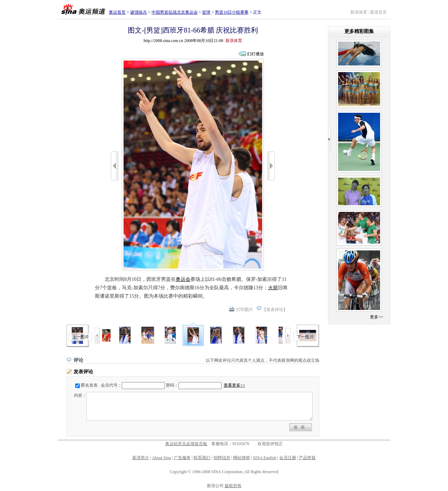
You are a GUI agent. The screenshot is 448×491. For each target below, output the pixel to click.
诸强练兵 (139, 12)
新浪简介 (141, 458)
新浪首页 (378, 12)
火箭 (273, 288)
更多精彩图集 (359, 31)
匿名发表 (89, 385)
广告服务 (182, 458)
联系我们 (202, 458)
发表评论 (275, 310)
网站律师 (241, 458)
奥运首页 (117, 12)
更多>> (377, 317)
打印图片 (245, 310)
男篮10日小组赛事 (232, 12)
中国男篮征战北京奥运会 (175, 12)
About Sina (161, 458)
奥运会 (183, 279)
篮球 (206, 12)
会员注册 (288, 458)
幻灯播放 (255, 54)
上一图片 (80, 337)
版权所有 (233, 486)
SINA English (264, 458)
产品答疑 (307, 458)
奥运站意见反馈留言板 (186, 444)
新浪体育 (359, 12)
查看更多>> (234, 385)
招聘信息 (222, 458)
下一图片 (305, 337)
